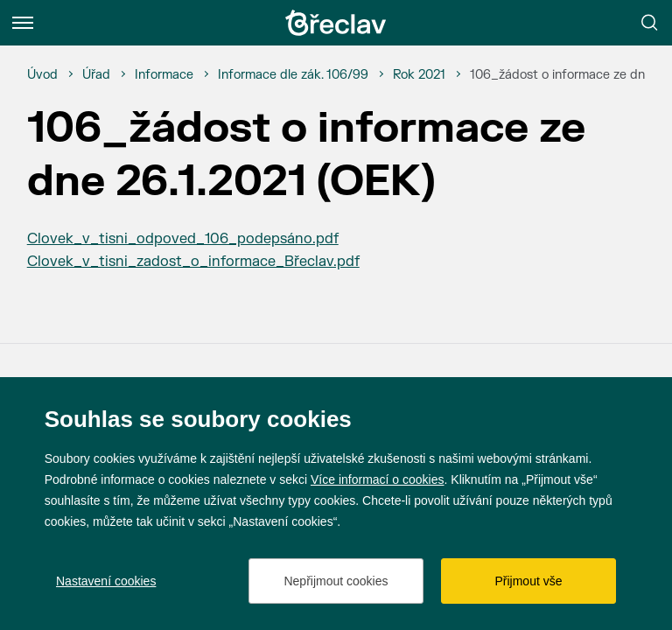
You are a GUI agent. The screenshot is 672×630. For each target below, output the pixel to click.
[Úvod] (42, 75)
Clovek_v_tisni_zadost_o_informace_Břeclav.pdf (193, 262)
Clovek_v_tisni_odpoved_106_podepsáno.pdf (183, 239)
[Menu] (23, 23)
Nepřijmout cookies (336, 581)
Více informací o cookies (378, 479)
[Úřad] (96, 75)
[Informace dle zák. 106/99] (293, 75)
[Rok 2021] (419, 75)
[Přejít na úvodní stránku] (336, 23)
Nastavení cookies (106, 581)
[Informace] (164, 75)
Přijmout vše (528, 581)
